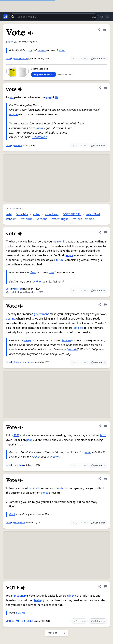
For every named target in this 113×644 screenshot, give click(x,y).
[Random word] (94, 17)
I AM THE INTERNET (24, 621)
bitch (103, 435)
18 (56, 97)
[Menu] (108, 17)
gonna (88, 452)
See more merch (66, 74)
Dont (12, 514)
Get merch (98, 59)
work (62, 50)
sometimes (61, 488)
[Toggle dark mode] (102, 17)
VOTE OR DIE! (72, 214)
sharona (18, 289)
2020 (16, 435)
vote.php (42, 219)
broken (66, 340)
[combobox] (54, 17)
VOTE (9, 621)
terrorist (73, 349)
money (42, 50)
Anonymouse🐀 (22, 59)
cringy (71, 596)
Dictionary (20, 596)
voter (36, 214)
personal (34, 488)
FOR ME (21, 613)
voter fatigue (60, 219)
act (12, 97)
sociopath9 (20, 523)
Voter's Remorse (84, 219)
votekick (27, 219)
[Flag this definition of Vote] (104, 30)
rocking (36, 282)
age (48, 97)
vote (8, 146)
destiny (10, 319)
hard (40, 128)
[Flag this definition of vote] (105, 88)
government (41, 314)
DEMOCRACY (39, 137)
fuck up (36, 457)
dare (10, 42)
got (30, 50)
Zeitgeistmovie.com (24, 362)
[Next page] (65, 633)
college (78, 328)
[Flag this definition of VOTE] (105, 586)
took (51, 272)
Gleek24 (18, 146)
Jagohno (18, 465)
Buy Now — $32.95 (44, 74)
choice (44, 493)
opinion (58, 242)
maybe (13, 114)
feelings (39, 600)
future (60, 260)
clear (33, 272)
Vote (8, 59)
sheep (27, 340)
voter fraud (52, 214)
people (69, 255)
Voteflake (22, 214)
